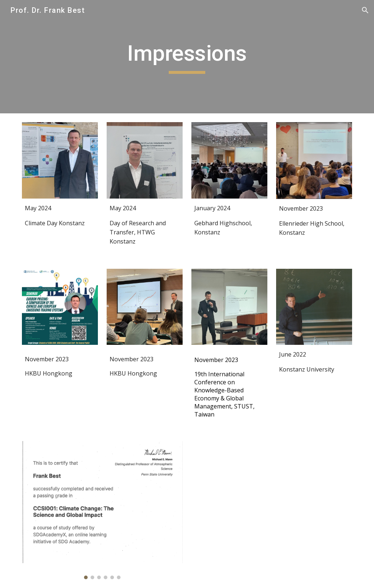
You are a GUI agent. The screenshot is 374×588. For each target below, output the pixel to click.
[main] (187, 57)
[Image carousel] (102, 510)
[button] (365, 10)
